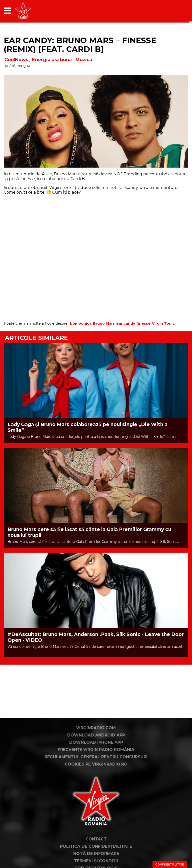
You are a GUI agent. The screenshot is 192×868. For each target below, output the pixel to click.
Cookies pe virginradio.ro (96, 764)
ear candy (126, 323)
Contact (96, 839)
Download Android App (96, 735)
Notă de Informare (96, 854)
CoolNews (16, 60)
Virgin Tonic (163, 323)
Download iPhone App (96, 742)
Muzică (84, 60)
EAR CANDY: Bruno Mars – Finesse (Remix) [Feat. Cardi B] (80, 45)
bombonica (81, 323)
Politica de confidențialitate (96, 846)
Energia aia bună (52, 60)
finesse (143, 323)
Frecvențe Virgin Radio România (96, 750)
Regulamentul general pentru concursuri (96, 757)
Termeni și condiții (96, 861)
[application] (176, 11)
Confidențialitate (170, 864)
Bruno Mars (104, 323)
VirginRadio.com (96, 728)
